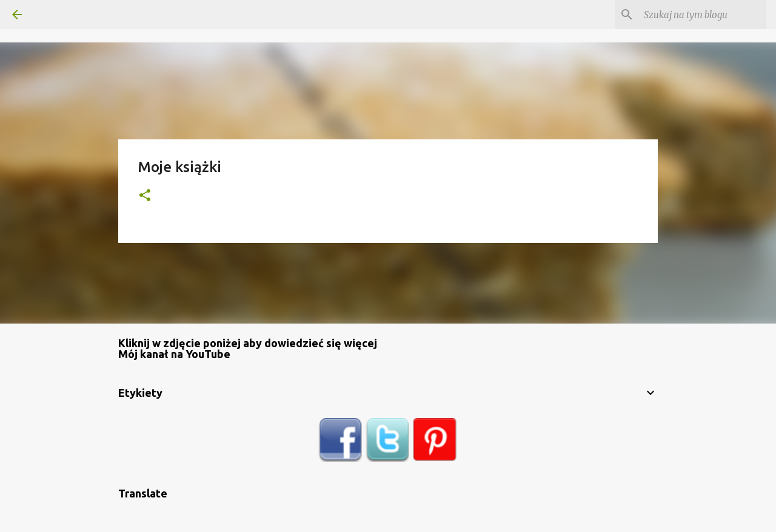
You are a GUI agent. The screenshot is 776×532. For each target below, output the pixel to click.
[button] (145, 196)
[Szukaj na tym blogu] (703, 15)
